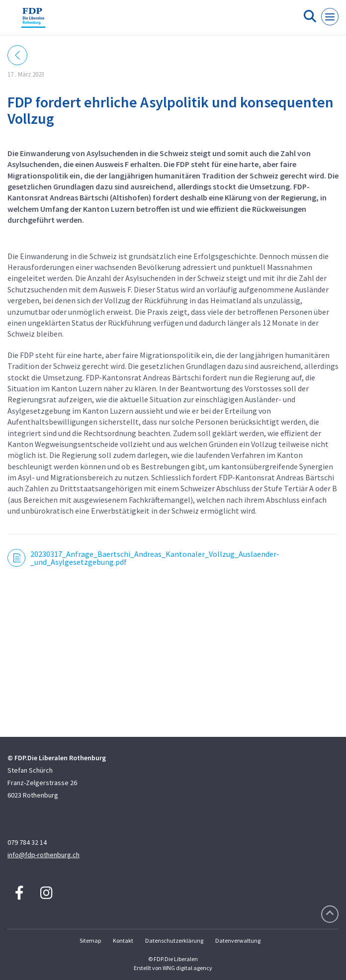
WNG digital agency (187, 968)
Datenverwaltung (238, 940)
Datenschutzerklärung (174, 940)
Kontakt (123, 940)
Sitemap (90, 940)
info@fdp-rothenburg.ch (43, 855)
